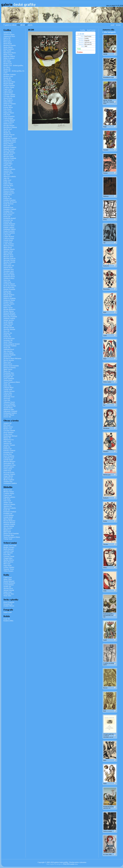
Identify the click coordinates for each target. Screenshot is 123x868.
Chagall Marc (8, 164)
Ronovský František (10, 317)
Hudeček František (10, 158)
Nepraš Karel (8, 267)
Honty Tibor (8, 579)
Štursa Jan (7, 371)
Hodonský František (10, 138)
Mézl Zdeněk (8, 253)
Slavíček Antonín (9, 329)
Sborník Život (8, 588)
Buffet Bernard (9, 549)
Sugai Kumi (8, 565)
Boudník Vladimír (10, 74)
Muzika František (9, 262)
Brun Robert (8, 80)
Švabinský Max (9, 373)
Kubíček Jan (8, 222)
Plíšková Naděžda (10, 298)
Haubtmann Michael (10, 436)
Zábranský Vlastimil (10, 411)
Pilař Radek (7, 293)
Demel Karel (8, 98)
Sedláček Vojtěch (9, 318)
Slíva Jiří (6, 331)
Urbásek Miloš (8, 388)
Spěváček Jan (8, 478)
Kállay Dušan (8, 184)
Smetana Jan (8, 333)
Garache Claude (9, 556)
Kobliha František (10, 200)
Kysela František (9, 233)
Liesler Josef (8, 242)
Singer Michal (8, 324)
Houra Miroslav (9, 151)
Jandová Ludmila (9, 169)
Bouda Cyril (8, 64)
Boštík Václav (8, 427)
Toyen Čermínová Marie (12, 382)
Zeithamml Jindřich (10, 413)
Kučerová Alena (9, 226)
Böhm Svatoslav (9, 58)
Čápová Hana (8, 93)
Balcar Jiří (7, 38)
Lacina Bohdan (9, 515)
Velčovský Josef (9, 397)
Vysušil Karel (8, 408)
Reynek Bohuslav (9, 309)
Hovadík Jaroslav (9, 153)
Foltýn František (9, 116)
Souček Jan (7, 337)
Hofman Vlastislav (10, 142)
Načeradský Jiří (9, 266)
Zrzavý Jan (7, 417)
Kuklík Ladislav (9, 227)
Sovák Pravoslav (9, 338)
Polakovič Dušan (9, 300)
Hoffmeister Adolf (10, 140)
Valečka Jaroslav (9, 391)
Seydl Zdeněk (8, 322)
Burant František (9, 85)
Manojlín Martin (9, 249)
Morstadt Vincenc (9, 260)
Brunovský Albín (9, 82)
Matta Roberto (8, 562)
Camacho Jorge (9, 551)
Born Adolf (7, 62)
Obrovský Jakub (9, 275)
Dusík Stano (8, 105)
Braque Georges (9, 547)
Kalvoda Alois (8, 185)
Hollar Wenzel (8, 144)
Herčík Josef (8, 129)
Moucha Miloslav (9, 461)
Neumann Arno (9, 269)
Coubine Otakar (9, 87)
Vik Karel (7, 398)
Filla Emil (7, 115)
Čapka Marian (8, 91)
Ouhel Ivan (7, 282)
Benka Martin (8, 47)
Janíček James (8, 173)
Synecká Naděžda (10, 355)
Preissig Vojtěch (9, 304)
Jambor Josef (8, 167)
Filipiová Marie (9, 113)
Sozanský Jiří (8, 340)
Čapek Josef (8, 89)
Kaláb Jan (7, 182)
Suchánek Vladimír (10, 346)
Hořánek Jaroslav (9, 149)
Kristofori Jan (8, 220)
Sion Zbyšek (8, 326)
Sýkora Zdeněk (9, 353)
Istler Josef (7, 165)
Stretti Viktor (8, 342)
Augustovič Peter (9, 36)
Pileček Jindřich (9, 295)
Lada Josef (7, 235)
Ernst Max (7, 555)
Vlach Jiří (7, 400)
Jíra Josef (7, 175)
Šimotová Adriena (10, 367)
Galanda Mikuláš (9, 120)
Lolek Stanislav (9, 244)
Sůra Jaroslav (8, 351)
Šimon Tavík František (11, 366)
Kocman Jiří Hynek (10, 202)
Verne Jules (7, 596)
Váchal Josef (8, 389)
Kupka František (9, 231)
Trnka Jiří (7, 384)
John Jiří (6, 178)
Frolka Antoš (8, 434)
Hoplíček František (10, 147)
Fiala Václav (8, 111)
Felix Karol (7, 109)
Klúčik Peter (8, 195)
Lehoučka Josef (9, 458)
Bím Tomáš (7, 51)
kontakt (118, 25)
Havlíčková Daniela (10, 127)
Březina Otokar (9, 492)
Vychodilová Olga (10, 406)
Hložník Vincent (9, 135)
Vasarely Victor (9, 569)
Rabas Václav (8, 307)
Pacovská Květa (9, 287)
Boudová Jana (8, 76)
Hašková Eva (8, 124)
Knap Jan (7, 196)
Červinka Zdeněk (9, 96)
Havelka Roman (9, 125)
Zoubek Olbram (9, 415)
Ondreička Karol (9, 276)
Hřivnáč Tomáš (9, 156)
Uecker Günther (9, 567)
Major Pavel (8, 247)
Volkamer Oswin (9, 402)
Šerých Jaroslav (9, 360)
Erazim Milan (8, 107)
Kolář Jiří (7, 206)
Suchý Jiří (7, 347)
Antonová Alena (9, 34)
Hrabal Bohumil (9, 581)
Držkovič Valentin (10, 104)
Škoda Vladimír (9, 480)
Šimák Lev (7, 530)
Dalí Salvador (8, 553)
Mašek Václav (8, 251)
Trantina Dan (8, 481)
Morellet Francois (10, 258)
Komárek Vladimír (10, 209)
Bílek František (9, 49)
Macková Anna (9, 246)
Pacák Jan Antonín (10, 286)
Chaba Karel (8, 162)
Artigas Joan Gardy (10, 545)
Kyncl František (9, 456)
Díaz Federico (8, 100)
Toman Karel (8, 380)
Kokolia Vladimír (9, 450)
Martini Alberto (9, 560)
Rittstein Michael (9, 313)
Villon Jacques (8, 571)
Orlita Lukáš (8, 469)
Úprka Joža (7, 386)
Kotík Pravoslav (9, 213)
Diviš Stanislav (9, 432)
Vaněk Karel (8, 395)
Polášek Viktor (8, 302)
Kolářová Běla (8, 621)
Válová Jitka (8, 393)
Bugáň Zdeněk (8, 84)
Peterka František (9, 289)
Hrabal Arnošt (8, 155)
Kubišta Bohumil (9, 224)
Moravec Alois (8, 256)
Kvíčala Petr (8, 454)
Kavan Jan (7, 187)
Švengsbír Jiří (8, 377)
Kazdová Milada (9, 189)
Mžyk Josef (7, 264)
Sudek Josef (8, 592)
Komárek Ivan (8, 207)
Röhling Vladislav (10, 315)
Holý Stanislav (8, 145)
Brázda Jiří (7, 78)
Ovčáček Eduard (9, 284)
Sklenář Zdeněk (9, 327)
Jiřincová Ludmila (10, 176)
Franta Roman (8, 118)
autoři (113, 25)
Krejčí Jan (7, 216)
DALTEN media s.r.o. (70, 864)
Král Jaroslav (8, 215)
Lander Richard (9, 236)
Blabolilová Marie (10, 53)
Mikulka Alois (8, 255)
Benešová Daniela (10, 45)
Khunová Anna (9, 191)
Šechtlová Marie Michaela (12, 358)
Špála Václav (8, 369)
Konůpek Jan (8, 211)
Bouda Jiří (7, 69)
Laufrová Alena (9, 238)
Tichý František (9, 378)
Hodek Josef (8, 136)
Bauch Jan (7, 40)
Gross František (9, 122)
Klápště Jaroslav (9, 193)
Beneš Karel (8, 44)
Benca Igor (7, 42)
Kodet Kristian (8, 204)
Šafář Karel (7, 357)
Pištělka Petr (8, 297)
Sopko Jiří (7, 335)
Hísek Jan (7, 131)
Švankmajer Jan (9, 375)
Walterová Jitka (9, 409)
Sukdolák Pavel (9, 349)
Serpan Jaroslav (9, 320)
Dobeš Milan (8, 102)
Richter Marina (9, 311)
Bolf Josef (7, 60)
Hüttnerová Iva (9, 160)
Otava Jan (7, 280)
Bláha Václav (8, 54)
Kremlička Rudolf (10, 218)
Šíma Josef (7, 362)
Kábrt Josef (7, 180)
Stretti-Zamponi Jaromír (12, 344)
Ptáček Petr (7, 306)
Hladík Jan (7, 133)
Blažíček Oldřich (9, 56)
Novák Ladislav (9, 273)
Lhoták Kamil (8, 240)
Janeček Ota (8, 171)
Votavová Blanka (9, 404)
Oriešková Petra (9, 278)
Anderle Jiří (7, 33)
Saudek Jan (7, 587)
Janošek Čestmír (9, 445)
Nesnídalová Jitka (10, 465)
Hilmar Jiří (7, 438)
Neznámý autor (9, 271)
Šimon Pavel (8, 364)
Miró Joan (7, 564)
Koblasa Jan (8, 198)
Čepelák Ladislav (9, 94)
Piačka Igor (7, 291)
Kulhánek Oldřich (10, 229)
